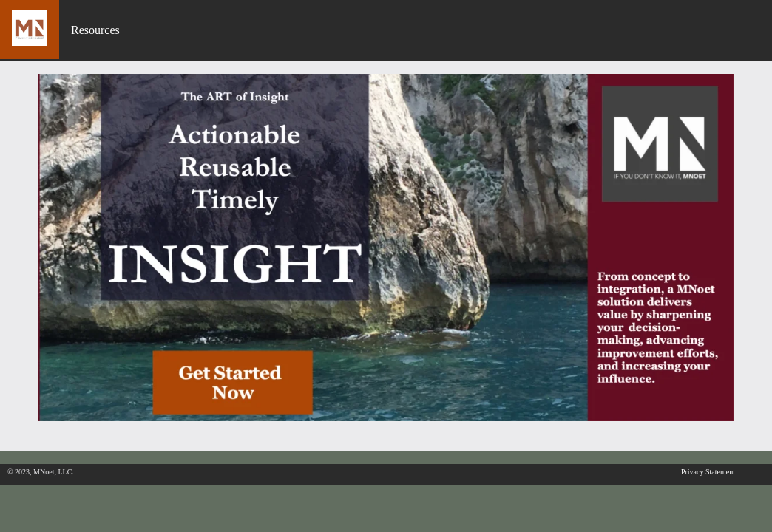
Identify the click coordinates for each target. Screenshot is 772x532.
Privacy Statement (708, 472)
